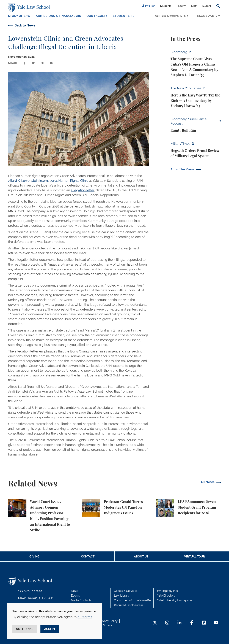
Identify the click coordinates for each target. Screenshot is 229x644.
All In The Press (183, 169)
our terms (85, 617)
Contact (88, 557)
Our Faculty (97, 16)
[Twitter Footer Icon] (155, 623)
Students (166, 6)
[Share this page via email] (51, 63)
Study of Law (19, 16)
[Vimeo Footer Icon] (204, 623)
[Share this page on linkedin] (42, 63)
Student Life (124, 16)
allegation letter (82, 190)
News (75, 591)
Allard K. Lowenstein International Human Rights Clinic (48, 181)
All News (208, 482)
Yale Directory (166, 596)
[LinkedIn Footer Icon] (179, 623)
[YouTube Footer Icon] (216, 623)
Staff (194, 6)
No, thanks (25, 629)
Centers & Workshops (170, 16)
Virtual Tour (194, 557)
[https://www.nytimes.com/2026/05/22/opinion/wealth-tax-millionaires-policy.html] (196, 97)
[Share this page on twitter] (33, 63)
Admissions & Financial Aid (59, 16)
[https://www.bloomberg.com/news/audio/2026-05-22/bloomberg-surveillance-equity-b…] (196, 125)
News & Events (207, 16)
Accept (50, 629)
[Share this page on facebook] (25, 63)
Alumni (206, 6)
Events (75, 596)
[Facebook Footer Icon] (192, 623)
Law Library (122, 596)
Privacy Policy (108, 621)
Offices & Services (126, 591)
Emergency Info (168, 591)
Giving (35, 557)
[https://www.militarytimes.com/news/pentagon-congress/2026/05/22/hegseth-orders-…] (196, 150)
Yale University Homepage (175, 600)
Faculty (181, 6)
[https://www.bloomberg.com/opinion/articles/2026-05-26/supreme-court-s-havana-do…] (196, 64)
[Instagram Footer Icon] (167, 623)
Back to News (25, 25)
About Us (141, 557)
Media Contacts (81, 600)
